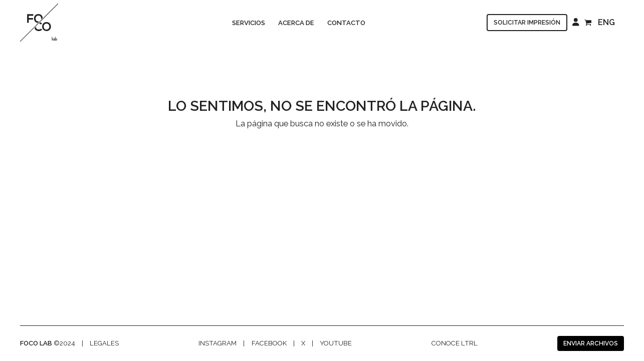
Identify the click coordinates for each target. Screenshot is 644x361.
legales (104, 343)
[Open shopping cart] (589, 22)
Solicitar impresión (527, 23)
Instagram (218, 343)
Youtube (336, 343)
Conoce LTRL (455, 343)
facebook (269, 343)
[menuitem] (609, 23)
